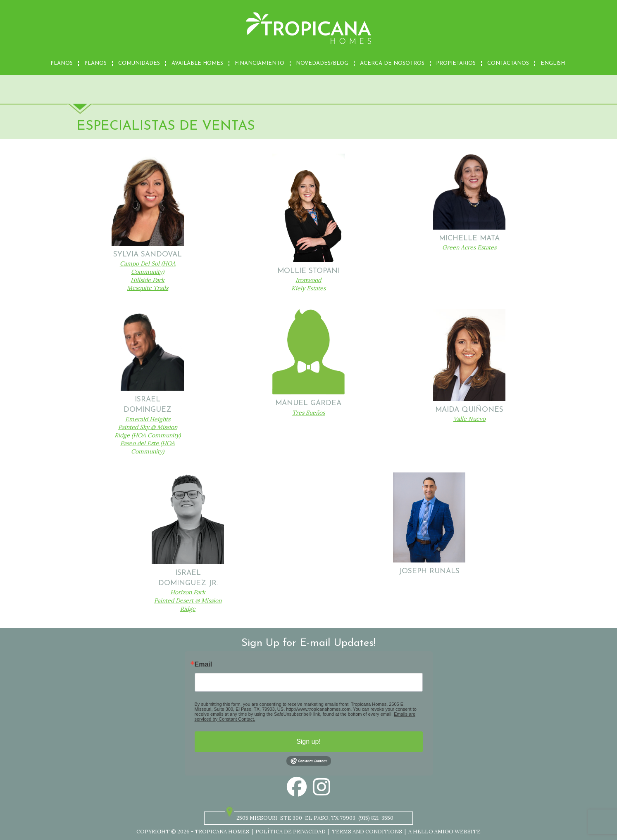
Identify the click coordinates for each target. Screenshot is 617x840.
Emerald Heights (148, 419)
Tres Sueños (308, 413)
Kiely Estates (308, 288)
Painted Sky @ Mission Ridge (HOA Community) (148, 431)
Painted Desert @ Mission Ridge (188, 605)
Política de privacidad (291, 832)
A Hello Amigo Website (444, 832)
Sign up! (308, 742)
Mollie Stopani (308, 271)
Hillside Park (148, 280)
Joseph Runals (429, 571)
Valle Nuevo (469, 419)
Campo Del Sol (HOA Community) (148, 268)
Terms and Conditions (367, 832)
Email (204, 664)
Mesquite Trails (148, 288)
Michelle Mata (469, 238)
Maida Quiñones (469, 410)
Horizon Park (188, 592)
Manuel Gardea (308, 403)
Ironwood (308, 280)
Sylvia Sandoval (148, 255)
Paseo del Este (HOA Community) (148, 447)
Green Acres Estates (469, 247)
